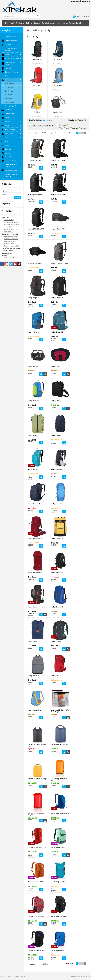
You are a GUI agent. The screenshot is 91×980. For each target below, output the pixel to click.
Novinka (83, 128)
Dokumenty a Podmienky (10, 234)
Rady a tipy (30, 23)
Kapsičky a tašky (58, 112)
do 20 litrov (37, 112)
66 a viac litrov (37, 59)
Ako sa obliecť (8, 227)
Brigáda (4, 256)
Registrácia (86, 1)
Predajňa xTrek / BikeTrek (10, 258)
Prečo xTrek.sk (9, 232)
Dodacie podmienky (10, 241)
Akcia (67, 128)
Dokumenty (38, 23)
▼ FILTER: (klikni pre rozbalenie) (42, 125)
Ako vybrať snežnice (10, 229)
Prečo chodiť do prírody (11, 225)
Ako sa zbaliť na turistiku (12, 222)
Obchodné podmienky (11, 239)
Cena (48, 120)
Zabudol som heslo (8, 202)
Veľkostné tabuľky (8, 251)
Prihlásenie (75, 1)
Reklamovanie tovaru (10, 236)
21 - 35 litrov (58, 86)
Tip (62, 128)
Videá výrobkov (7, 253)
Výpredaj (75, 128)
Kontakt (59, 23)
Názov (40, 120)
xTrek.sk (5, 23)
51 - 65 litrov (58, 59)
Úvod (28, 37)
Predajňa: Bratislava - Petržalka (72, 23)
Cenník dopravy (20, 23)
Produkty (12, 23)
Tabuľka (81, 120)
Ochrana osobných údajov (12, 246)
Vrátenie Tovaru (9, 244)
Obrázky (71, 120)
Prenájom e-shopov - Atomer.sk (81, 976)
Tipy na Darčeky (9, 220)
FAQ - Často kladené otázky (11, 248)
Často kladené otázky (49, 23)
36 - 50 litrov (37, 86)
